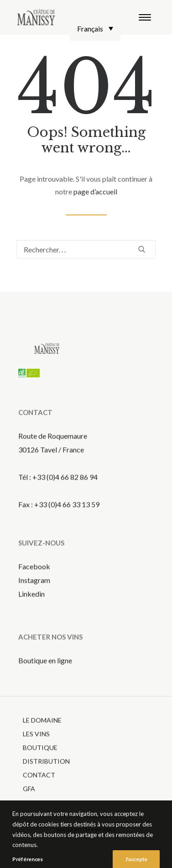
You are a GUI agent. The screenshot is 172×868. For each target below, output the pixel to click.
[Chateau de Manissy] (36, 17)
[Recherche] (86, 249)
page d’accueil (95, 191)
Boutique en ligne (45, 670)
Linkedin (31, 604)
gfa (29, 798)
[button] (145, 17)
